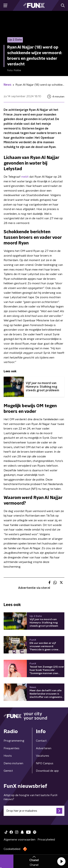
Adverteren (44, 748)
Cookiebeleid (12, 849)
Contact (41, 741)
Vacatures (43, 756)
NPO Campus (45, 763)
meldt (25, 177)
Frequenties (12, 748)
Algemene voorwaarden (19, 840)
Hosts (8, 756)
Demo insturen (13, 763)
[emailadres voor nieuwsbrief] (34, 811)
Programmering (14, 741)
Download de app (47, 771)
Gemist (8, 771)
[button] (61, 861)
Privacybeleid (46, 840)
